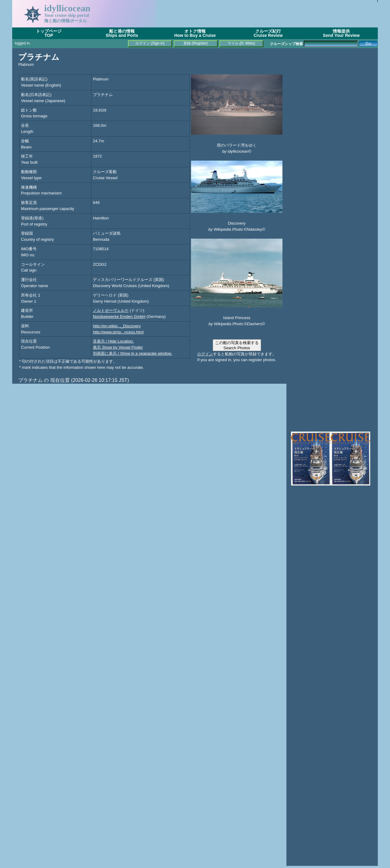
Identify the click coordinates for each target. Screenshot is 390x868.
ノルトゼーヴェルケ (111, 310)
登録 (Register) (196, 43)
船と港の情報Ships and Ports (122, 33)
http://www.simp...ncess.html (118, 332)
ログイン (205, 354)
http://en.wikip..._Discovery (117, 326)
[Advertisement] (267, 14)
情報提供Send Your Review (341, 33)
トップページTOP (49, 33)
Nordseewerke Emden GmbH (119, 317)
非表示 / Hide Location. (113, 341)
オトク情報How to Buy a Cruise (195, 33)
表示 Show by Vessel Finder (118, 347)
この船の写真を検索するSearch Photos (237, 345)
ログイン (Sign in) (150, 43)
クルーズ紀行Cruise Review (268, 33)
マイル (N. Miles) (241, 43)
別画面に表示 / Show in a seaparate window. (133, 353)
